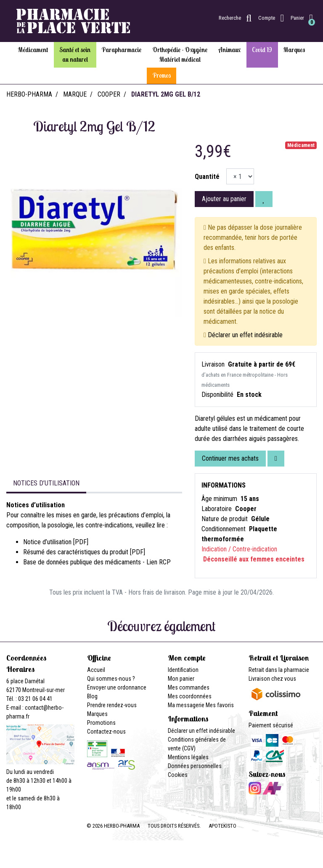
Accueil (96, 670)
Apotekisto (222, 826)
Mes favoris (220, 705)
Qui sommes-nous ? (111, 679)
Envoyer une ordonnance (117, 687)
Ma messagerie (186, 705)
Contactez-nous (106, 732)
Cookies (178, 775)
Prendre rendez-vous (112, 705)
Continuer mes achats (230, 458)
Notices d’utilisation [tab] (46, 483)
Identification (183, 670)
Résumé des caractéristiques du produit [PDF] (84, 552)
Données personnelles (195, 766)
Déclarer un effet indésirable (245, 335)
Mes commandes (189, 687)
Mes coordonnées (190, 696)
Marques (97, 714)
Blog (92, 696)
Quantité (207, 177)
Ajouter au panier (224, 199)
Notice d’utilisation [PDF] (56, 542)
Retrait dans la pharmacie (279, 670)
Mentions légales (188, 757)
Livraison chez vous (272, 679)
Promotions (101, 723)
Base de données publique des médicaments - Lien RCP (97, 562)
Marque (75, 94)
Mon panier (181, 679)
